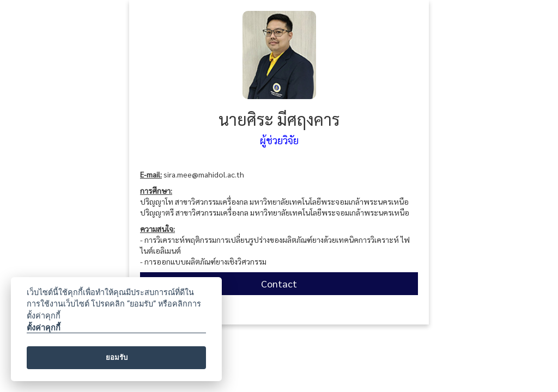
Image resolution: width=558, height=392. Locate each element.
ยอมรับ (117, 357)
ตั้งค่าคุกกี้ (44, 328)
